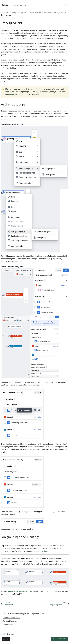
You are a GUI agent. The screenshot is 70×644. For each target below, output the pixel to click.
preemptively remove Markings (20, 591)
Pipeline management (55, 13)
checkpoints (62, 65)
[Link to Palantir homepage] (6, 5)
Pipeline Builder (37, 13)
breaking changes (17, 94)
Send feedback (59, 639)
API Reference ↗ (10, 634)
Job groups (6, 15)
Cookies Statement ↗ (11, 618)
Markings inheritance (40, 551)
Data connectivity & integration (15, 13)
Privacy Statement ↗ (11, 621)
